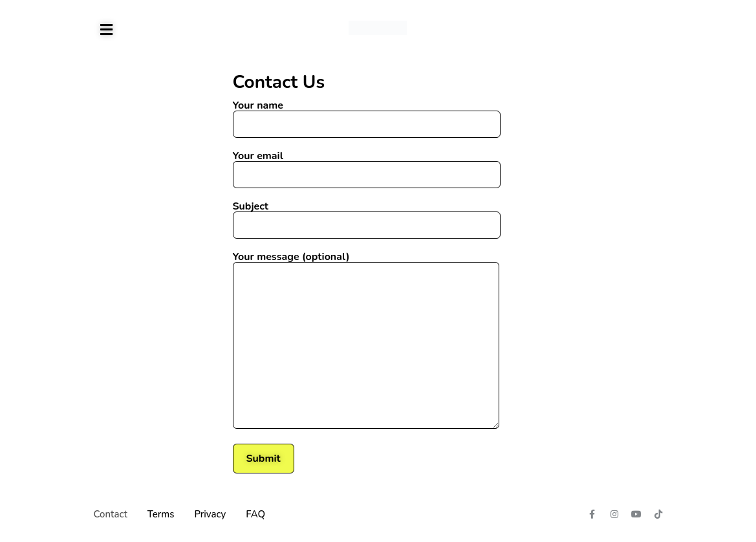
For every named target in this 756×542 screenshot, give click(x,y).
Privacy (210, 514)
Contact (111, 514)
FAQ (255, 514)
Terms (161, 514)
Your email (367, 166)
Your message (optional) (366, 341)
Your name (367, 116)
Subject (367, 217)
